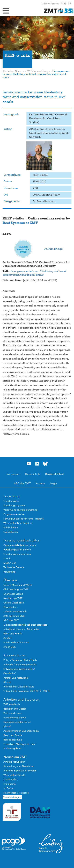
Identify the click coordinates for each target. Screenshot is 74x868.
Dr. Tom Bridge (53, 249)
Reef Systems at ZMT (20, 223)
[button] (70, 3)
